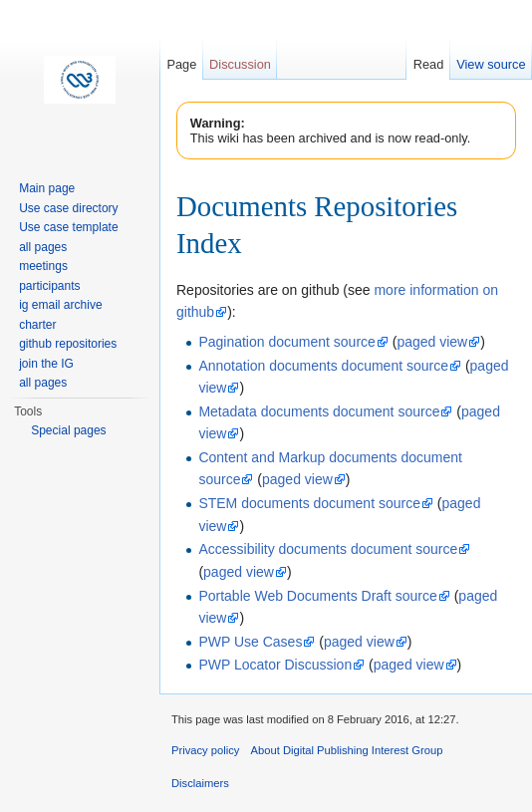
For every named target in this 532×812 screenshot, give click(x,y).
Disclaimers (200, 783)
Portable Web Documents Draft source (317, 596)
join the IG (46, 364)
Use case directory (68, 208)
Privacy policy (205, 750)
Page (181, 64)
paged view (432, 342)
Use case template (68, 227)
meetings (43, 266)
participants (49, 286)
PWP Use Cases (250, 642)
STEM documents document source (309, 503)
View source (491, 64)
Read (429, 64)
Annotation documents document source (323, 366)
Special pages (68, 430)
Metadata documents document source (319, 411)
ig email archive (60, 305)
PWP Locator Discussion (275, 665)
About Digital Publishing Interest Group (347, 750)
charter (37, 325)
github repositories (68, 344)
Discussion (240, 64)
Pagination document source (286, 342)
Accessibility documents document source (328, 549)
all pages (43, 247)
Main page (47, 188)
